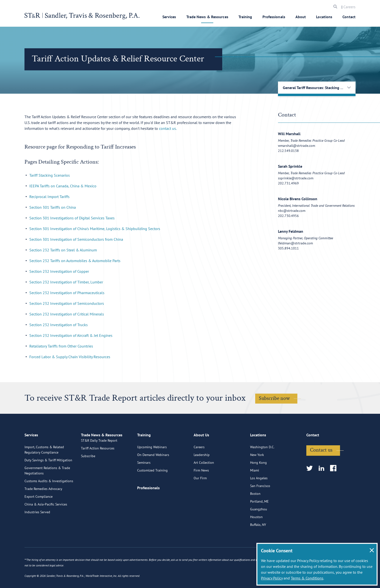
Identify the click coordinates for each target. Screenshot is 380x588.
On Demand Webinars (153, 475)
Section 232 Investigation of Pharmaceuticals (67, 293)
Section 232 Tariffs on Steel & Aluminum (63, 250)
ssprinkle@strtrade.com (296, 178)
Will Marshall (289, 134)
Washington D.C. (262, 468)
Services (169, 17)
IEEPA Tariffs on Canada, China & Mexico (63, 186)
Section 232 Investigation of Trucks (59, 325)
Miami (255, 491)
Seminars (144, 483)
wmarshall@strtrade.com (297, 146)
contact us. (168, 128)
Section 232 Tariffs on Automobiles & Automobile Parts (75, 261)
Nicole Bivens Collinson (298, 199)
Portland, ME (259, 522)
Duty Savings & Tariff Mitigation (48, 481)
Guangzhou (259, 530)
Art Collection (204, 483)
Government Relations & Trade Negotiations (47, 491)
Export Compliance (39, 517)
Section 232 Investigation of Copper (59, 271)
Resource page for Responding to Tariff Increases (80, 147)
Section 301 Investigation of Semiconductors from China (76, 239)
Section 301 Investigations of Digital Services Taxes (72, 218)
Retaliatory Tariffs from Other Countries (61, 346)
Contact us (321, 471)
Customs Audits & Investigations (49, 502)
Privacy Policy (272, 578)
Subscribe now (274, 398)
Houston (256, 538)
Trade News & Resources (207, 17)
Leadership (202, 475)
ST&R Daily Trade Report (99, 468)
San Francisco (260, 506)
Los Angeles (259, 499)
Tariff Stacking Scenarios (50, 175)
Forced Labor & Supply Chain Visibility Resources (70, 357)
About (301, 17)
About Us (201, 458)
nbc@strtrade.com (292, 211)
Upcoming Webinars (152, 468)
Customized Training (152, 491)
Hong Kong (258, 483)
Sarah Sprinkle (290, 166)
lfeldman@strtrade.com (295, 243)
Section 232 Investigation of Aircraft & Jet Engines (71, 335)
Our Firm (200, 499)
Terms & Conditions (307, 578)
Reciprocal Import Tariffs (49, 197)
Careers (349, 7)
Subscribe (88, 483)
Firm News (201, 491)
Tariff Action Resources (98, 475)
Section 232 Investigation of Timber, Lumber (66, 282)
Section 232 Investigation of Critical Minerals (67, 314)
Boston (255, 514)
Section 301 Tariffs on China (53, 207)
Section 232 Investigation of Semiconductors (67, 303)
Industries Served (37, 533)
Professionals (274, 17)
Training (245, 17)
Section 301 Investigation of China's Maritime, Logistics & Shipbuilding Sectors (95, 229)
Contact (349, 17)
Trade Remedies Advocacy (43, 509)
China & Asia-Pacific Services (46, 525)
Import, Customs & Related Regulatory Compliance (44, 470)
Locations (324, 17)
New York (257, 475)
